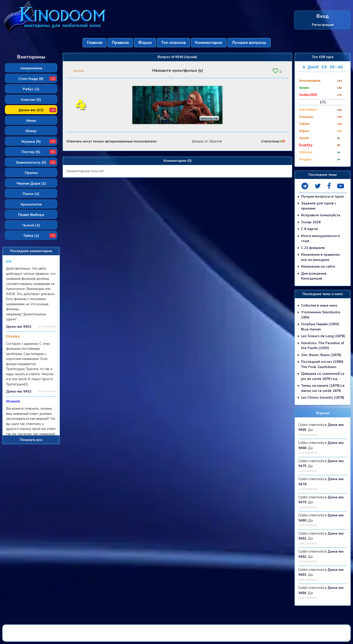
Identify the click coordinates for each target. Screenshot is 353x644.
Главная (95, 43)
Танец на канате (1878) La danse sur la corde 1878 (323, 388)
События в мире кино (319, 305)
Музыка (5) (39, 142)
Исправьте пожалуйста (321, 215)
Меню (31, 121)
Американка (31, 68)
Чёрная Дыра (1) (31, 183)
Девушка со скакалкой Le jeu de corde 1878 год (323, 376)
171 (323, 102)
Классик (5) (31, 100)
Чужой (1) (31, 225)
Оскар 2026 (311, 222)
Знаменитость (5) (36, 163)
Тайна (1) (40, 236)
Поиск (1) (31, 194)
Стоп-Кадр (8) (37, 79)
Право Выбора (31, 215)
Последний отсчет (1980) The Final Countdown (322, 364)
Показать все (31, 440)
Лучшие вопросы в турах (322, 197)
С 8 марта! (310, 229)
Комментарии (209, 43)
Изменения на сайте (318, 267)
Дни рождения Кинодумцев (314, 276)
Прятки (31, 173)
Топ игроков (173, 43)
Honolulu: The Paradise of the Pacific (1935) (322, 346)
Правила (120, 43)
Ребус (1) (31, 89)
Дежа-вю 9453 (19, 327)
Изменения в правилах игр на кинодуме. (320, 257)
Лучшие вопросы (249, 43)
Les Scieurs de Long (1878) (323, 336)
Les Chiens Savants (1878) (323, 398)
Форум (145, 43)
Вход (323, 16)
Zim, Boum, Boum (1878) (321, 355)
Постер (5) (39, 152)
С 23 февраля (313, 248)
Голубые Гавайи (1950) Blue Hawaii (320, 327)
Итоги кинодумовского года (321, 238)
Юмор (31, 131)
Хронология (31, 204)
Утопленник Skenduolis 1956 (321, 315)
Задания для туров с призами (319, 206)
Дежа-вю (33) (37, 110)
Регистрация (323, 25)
